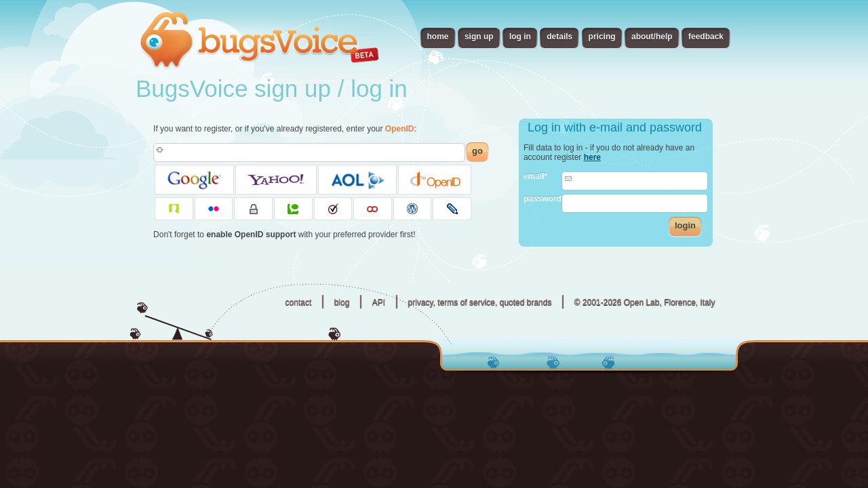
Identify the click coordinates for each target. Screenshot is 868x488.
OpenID (400, 129)
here (592, 157)
